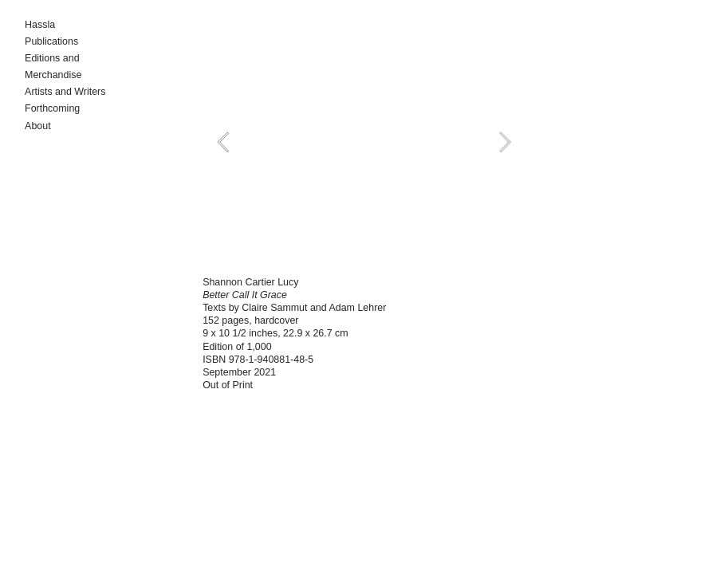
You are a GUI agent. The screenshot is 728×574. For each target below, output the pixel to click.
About (38, 126)
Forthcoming (52, 108)
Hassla (40, 25)
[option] (364, 142)
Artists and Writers (65, 92)
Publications (51, 41)
